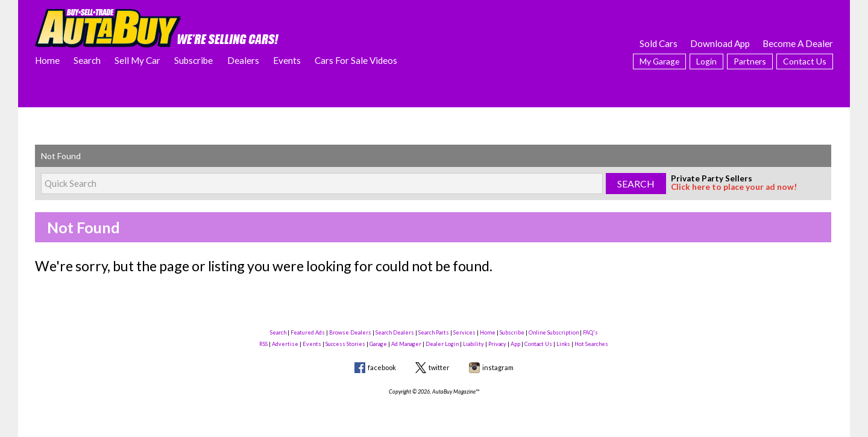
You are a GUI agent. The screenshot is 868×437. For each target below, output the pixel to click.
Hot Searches (591, 344)
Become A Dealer (798, 43)
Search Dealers (395, 332)
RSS (263, 344)
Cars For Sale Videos (356, 60)
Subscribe (193, 60)
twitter (439, 367)
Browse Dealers (350, 332)
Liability (473, 344)
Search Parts (434, 332)
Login (706, 61)
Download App (720, 43)
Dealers (243, 60)
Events (287, 60)
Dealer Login (442, 344)
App (515, 344)
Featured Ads (308, 332)
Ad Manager (406, 344)
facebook (382, 367)
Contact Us (805, 61)
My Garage (659, 61)
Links (563, 344)
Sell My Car (137, 60)
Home (47, 60)
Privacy (497, 344)
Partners (750, 61)
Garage (378, 344)
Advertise (285, 344)
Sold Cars (659, 43)
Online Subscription (554, 332)
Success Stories (345, 344)
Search (87, 60)
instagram (498, 367)
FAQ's (590, 332)
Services (464, 332)
